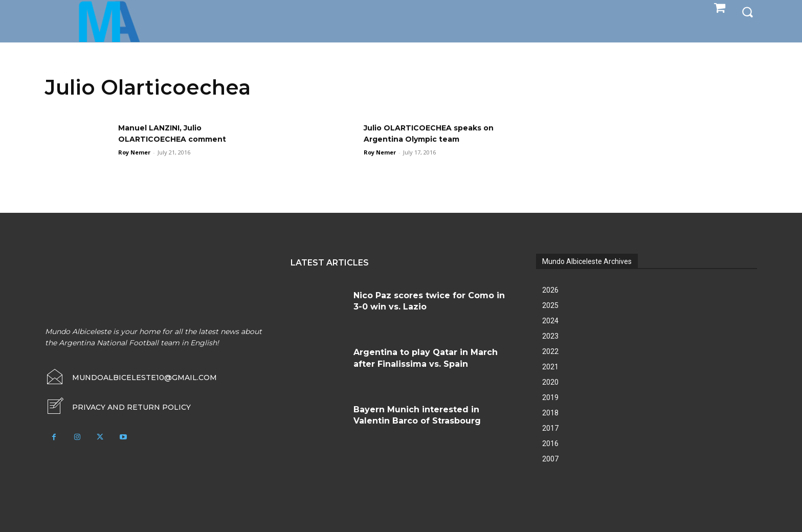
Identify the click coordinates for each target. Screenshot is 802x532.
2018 (550, 413)
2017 (550, 428)
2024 (550, 321)
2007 (550, 459)
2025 (550, 305)
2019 (550, 397)
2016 (550, 444)
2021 (550, 367)
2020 (550, 382)
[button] (747, 11)
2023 (550, 336)
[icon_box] (118, 407)
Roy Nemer (134, 152)
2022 (550, 351)
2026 (550, 290)
